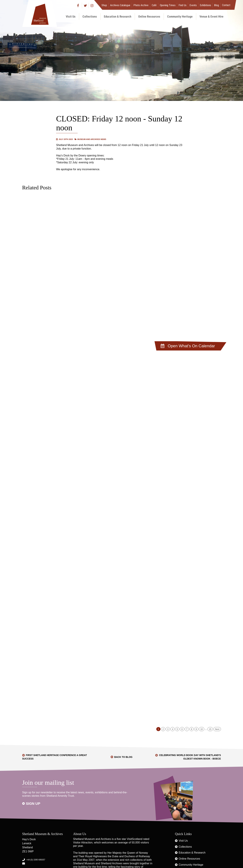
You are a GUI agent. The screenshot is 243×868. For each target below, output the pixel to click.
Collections (90, 16)
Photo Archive (141, 5)
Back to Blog (123, 757)
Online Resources (149, 16)
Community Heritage (180, 16)
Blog (216, 5)
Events (193, 5)
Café (154, 5)
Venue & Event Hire (212, 16)
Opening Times (167, 5)
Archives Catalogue (120, 5)
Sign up (33, 804)
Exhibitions (205, 5)
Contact (226, 5)
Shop (104, 5)
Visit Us (71, 16)
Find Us (182, 5)
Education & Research (118, 16)
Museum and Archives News (92, 139)
